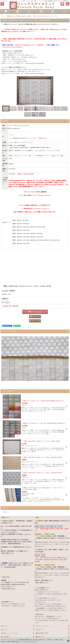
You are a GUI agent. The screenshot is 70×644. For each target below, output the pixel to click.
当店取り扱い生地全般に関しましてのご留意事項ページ (31, 45)
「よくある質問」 (40, 608)
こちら (36, 642)
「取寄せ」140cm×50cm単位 (25, 174)
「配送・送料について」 (8, 553)
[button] (2, 4)
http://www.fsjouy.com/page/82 (35, 63)
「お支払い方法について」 (8, 589)
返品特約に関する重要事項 (10, 306)
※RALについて (43, 138)
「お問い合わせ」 (50, 616)
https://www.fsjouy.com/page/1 (35, 74)
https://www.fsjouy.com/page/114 (13, 47)
